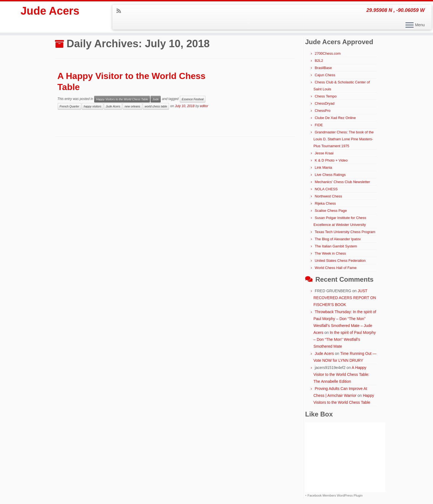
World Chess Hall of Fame (336, 268)
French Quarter (69, 106)
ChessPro (323, 111)
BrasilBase (323, 68)
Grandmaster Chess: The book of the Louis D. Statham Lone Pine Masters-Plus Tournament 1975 (344, 139)
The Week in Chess (330, 253)
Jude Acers (50, 11)
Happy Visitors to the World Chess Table (122, 99)
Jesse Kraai (324, 153)
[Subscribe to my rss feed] (121, 11)
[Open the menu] (410, 25)
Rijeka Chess (325, 203)
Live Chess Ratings (330, 175)
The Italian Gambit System (336, 246)
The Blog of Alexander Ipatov (338, 239)
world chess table (156, 106)
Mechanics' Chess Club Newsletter (342, 182)
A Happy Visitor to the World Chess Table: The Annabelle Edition (341, 374)
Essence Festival (193, 99)
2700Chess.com (328, 53)
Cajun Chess (325, 75)
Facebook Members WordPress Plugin (335, 495)
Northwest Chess (328, 196)
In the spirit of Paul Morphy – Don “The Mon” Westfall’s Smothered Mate (345, 339)
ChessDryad (325, 103)
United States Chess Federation (340, 261)
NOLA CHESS (326, 189)
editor (204, 106)
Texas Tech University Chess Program (345, 232)
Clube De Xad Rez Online (335, 118)
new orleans (132, 106)
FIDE (319, 125)
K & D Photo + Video (331, 160)
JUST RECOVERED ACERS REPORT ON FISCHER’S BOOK (345, 298)
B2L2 (319, 61)
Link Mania (324, 167)
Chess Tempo (326, 96)
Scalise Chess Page (331, 211)
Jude (156, 99)
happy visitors (93, 106)
